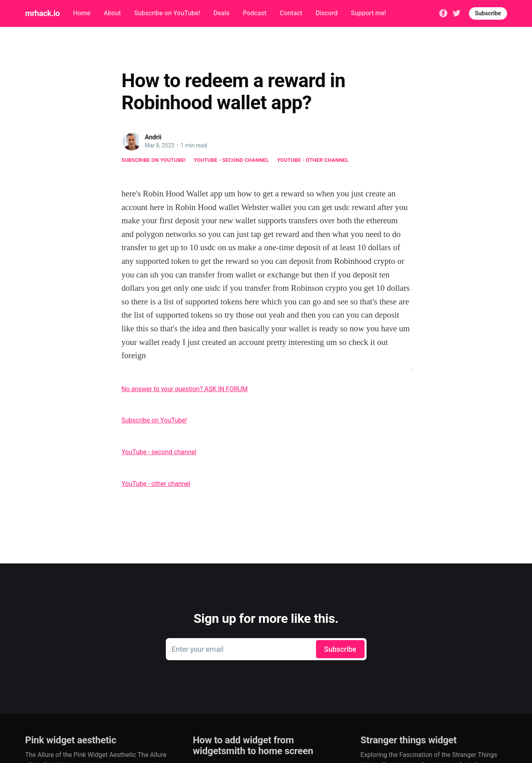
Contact (291, 13)
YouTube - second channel (231, 160)
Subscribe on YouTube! (167, 13)
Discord (327, 13)
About (112, 13)
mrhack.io (43, 13)
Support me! (369, 13)
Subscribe (488, 13)
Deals (222, 13)
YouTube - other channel (313, 160)
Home (82, 13)
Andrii (153, 137)
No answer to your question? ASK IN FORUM (185, 389)
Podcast (255, 13)
